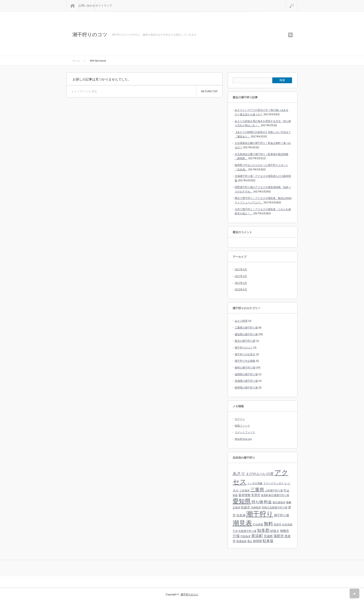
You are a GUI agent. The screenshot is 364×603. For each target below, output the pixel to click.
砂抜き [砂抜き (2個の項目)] (275, 531)
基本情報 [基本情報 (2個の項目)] (244, 495)
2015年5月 (241, 289)
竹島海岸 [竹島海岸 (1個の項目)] (245, 536)
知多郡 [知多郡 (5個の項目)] (263, 530)
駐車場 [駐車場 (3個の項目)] (268, 541)
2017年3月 (241, 276)
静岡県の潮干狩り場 (246, 388)
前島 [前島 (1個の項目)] (235, 495)
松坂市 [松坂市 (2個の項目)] (245, 507)
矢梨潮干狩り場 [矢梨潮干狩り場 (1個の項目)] (247, 531)
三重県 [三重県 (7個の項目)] (257, 490)
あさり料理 (241, 321)
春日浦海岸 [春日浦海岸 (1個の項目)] (279, 502)
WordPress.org (243, 439)
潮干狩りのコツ (90, 35)
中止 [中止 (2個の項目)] (286, 490)
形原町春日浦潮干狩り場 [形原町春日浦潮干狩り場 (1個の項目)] (275, 495)
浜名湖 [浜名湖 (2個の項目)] (241, 515)
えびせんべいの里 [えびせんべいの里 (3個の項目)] (260, 474)
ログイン (240, 419)
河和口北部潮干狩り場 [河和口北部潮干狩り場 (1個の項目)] (274, 507)
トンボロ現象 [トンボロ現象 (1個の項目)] (255, 483)
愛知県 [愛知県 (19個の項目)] (242, 501)
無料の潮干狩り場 (245, 368)
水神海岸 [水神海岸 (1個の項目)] (256, 507)
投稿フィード (242, 426)
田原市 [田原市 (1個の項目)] (278, 524)
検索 (297, 2)
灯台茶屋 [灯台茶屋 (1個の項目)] (258, 524)
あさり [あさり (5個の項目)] (239, 474)
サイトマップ (104, 6)
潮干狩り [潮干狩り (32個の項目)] (260, 514)
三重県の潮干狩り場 (246, 328)
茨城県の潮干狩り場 (246, 381)
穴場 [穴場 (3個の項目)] (236, 536)
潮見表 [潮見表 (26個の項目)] (242, 523)
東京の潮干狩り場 (245, 341)
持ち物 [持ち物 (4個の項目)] (257, 502)
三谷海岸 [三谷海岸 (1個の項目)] (244, 490)
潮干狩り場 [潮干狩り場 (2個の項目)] (281, 515)
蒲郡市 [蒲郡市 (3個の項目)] (279, 536)
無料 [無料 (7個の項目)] (268, 524)
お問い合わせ (87, 6)
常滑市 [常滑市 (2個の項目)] (256, 495)
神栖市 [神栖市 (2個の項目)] (284, 531)
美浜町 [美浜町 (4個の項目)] (257, 536)
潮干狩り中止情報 (245, 361)
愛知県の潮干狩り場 (246, 334)
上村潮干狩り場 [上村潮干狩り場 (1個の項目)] (274, 490)
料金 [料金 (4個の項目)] (268, 502)
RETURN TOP (209, 91)
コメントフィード (245, 432)
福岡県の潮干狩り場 (246, 374)
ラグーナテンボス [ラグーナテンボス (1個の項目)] (273, 483)
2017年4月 (241, 269)
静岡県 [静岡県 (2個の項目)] (258, 541)
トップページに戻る (86, 91)
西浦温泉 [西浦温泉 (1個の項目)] (241, 541)
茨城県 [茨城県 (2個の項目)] (268, 536)
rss (290, 35)
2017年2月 (241, 283)
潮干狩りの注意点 (245, 354)
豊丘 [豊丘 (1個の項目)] (250, 541)
